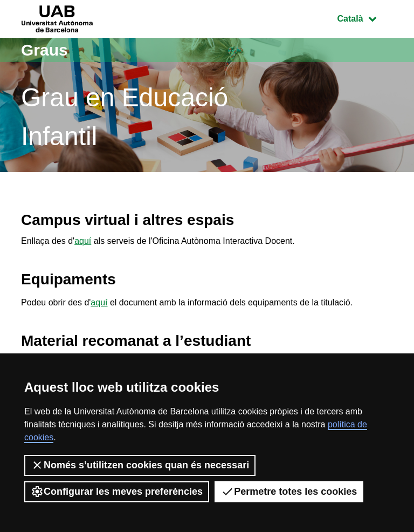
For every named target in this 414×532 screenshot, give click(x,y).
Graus (44, 50)
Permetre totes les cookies (289, 492)
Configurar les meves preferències (117, 492)
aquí (83, 241)
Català (365, 18)
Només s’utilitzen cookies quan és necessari (140, 465)
